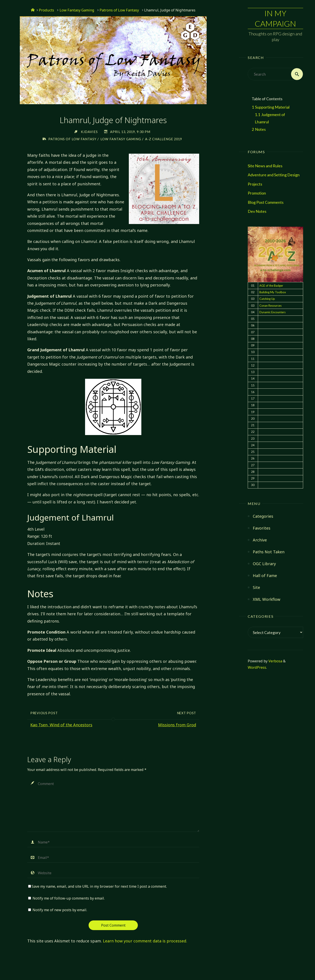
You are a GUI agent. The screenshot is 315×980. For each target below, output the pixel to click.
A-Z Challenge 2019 (164, 139)
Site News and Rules (265, 166)
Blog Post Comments (266, 202)
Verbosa (275, 661)
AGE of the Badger (271, 286)
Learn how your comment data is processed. (145, 941)
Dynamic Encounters (272, 312)
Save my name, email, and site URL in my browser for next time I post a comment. (97, 886)
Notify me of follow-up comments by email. (69, 898)
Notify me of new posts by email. (60, 910)
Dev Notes (257, 211)
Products (46, 10)
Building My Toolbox (273, 292)
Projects (255, 184)
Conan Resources (270, 306)
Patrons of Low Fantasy (119, 10)
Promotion (257, 193)
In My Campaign (275, 18)
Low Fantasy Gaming (77, 10)
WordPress (257, 667)
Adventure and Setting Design (274, 175)
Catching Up (267, 299)
